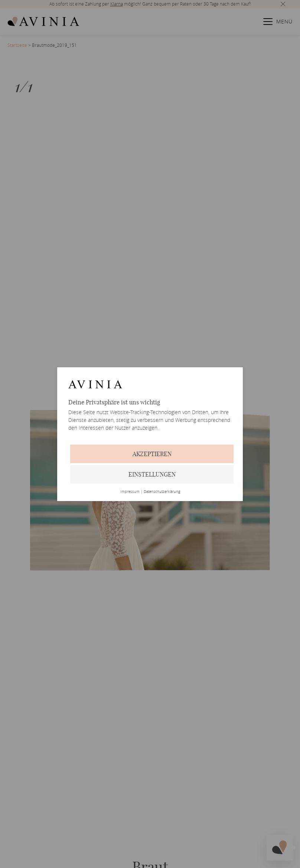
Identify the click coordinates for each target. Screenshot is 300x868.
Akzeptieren (152, 454)
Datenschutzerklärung (162, 492)
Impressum (130, 492)
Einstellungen (152, 474)
